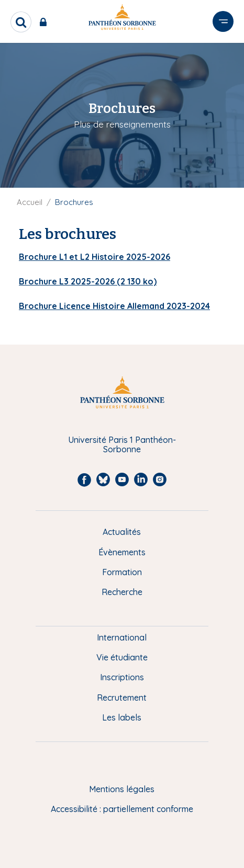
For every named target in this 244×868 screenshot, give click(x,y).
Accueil (30, 202)
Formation (122, 572)
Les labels (122, 717)
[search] (21, 22)
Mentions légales (122, 789)
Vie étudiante (122, 657)
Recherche (122, 592)
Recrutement (122, 698)
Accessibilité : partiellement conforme (122, 809)
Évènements (122, 552)
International (122, 637)
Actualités (122, 532)
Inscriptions (122, 677)
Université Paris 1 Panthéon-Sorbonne (122, 445)
